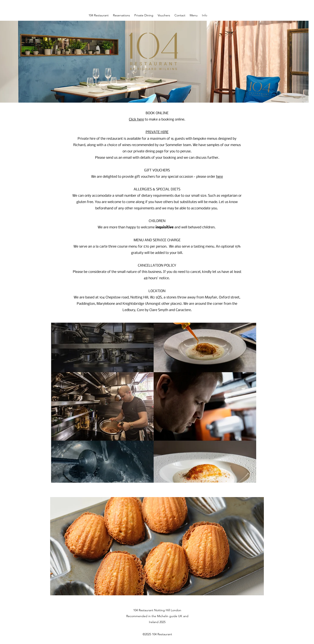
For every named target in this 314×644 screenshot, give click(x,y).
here (219, 177)
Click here (136, 120)
